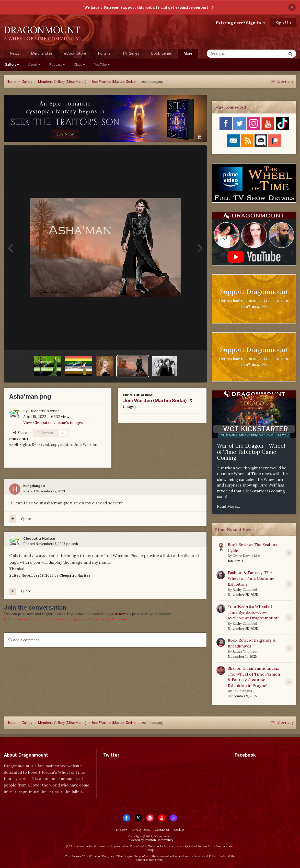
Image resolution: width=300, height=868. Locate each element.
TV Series (131, 54)
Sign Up (283, 22)
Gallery (12, 65)
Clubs (79, 65)
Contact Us (162, 830)
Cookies (179, 830)
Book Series (161, 54)
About (34, 65)
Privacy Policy (141, 830)
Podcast (57, 65)
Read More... (229, 506)
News (14, 54)
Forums (104, 54)
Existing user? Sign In (240, 23)
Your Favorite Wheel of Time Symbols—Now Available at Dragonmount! (253, 612)
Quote (26, 519)
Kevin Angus (242, 691)
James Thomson (245, 651)
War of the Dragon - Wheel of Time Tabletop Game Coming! (251, 452)
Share (20, 433)
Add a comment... (25, 640)
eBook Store (75, 54)
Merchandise (42, 54)
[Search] (233, 54)
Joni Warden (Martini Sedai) (155, 401)
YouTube (102, 65)
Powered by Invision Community (150, 840)
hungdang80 (34, 486)
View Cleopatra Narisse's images (53, 423)
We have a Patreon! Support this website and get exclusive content (146, 7)
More (188, 54)
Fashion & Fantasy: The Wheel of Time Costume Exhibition (251, 578)
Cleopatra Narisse (44, 411)
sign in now (116, 614)
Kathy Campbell (245, 590)
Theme (121, 830)
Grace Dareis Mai (246, 556)
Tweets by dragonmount (126, 764)
